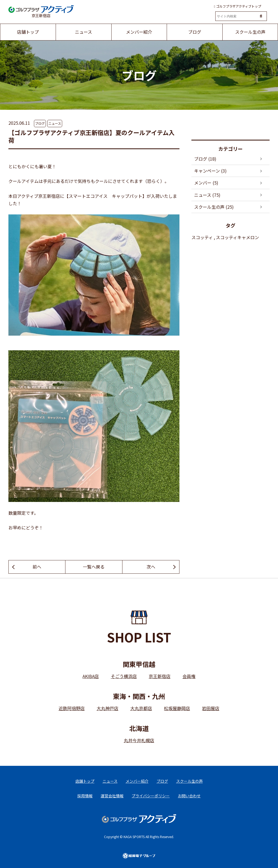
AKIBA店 (91, 676)
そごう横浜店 (124, 676)
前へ (37, 567)
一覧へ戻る (94, 567)
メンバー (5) (206, 183)
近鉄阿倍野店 (72, 708)
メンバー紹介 (137, 781)
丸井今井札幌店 (139, 740)
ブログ (40, 123)
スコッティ (202, 237)
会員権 (189, 676)
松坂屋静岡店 (177, 708)
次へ (151, 567)
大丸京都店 (141, 708)
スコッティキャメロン (237, 237)
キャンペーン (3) (210, 171)
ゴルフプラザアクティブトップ (237, 6)
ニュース (55, 123)
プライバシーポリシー (151, 796)
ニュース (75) (207, 195)
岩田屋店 (211, 708)
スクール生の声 (189, 781)
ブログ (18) (205, 159)
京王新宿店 (160, 676)
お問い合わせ (189, 796)
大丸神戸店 (108, 708)
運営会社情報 (112, 796)
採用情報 (85, 796)
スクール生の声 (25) (214, 207)
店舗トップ (85, 781)
